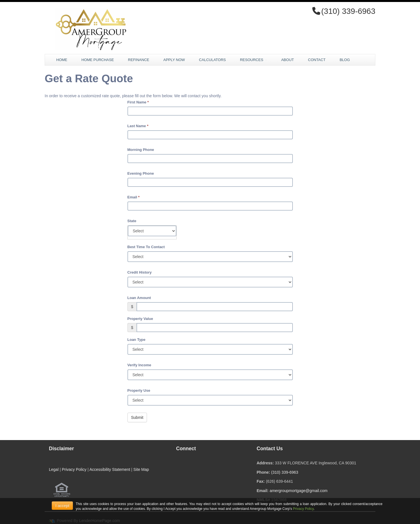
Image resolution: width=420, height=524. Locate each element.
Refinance (139, 60)
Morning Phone (141, 150)
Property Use (139, 390)
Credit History (140, 272)
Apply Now (174, 60)
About (288, 60)
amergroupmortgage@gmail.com (299, 491)
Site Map (141, 469)
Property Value (140, 319)
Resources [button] (254, 60)
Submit (137, 417)
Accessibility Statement (110, 469)
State (132, 221)
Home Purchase (98, 60)
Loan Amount (139, 298)
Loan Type (137, 340)
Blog (345, 60)
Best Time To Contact (146, 247)
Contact (317, 60)
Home (62, 60)
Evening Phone (141, 173)
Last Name (138, 126)
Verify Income (139, 365)
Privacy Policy (74, 469)
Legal (54, 469)
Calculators (212, 60)
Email (134, 197)
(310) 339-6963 (285, 472)
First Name (138, 102)
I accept (62, 506)
